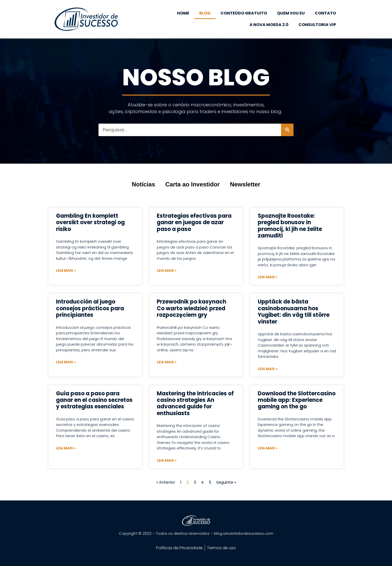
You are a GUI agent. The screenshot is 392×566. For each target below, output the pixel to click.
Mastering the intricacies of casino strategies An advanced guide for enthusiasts (195, 403)
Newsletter (245, 184)
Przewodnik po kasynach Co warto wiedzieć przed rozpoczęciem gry (191, 308)
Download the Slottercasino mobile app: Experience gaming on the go (297, 400)
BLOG (205, 13)
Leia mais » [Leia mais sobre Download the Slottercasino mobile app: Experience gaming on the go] (268, 448)
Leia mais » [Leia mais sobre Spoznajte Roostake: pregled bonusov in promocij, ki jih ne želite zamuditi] (268, 277)
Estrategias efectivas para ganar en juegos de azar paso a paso (194, 222)
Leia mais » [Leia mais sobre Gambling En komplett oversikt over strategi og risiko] (66, 270)
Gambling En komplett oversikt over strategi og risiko (90, 222)
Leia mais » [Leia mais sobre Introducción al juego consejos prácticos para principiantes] (66, 362)
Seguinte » (226, 482)
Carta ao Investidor (192, 184)
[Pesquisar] (287, 130)
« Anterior (166, 482)
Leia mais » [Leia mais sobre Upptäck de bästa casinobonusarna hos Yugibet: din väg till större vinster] (268, 369)
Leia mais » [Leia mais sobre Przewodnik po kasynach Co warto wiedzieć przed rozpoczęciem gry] (167, 362)
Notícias (143, 184)
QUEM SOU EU (291, 13)
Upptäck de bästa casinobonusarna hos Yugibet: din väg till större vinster (294, 312)
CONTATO (325, 13)
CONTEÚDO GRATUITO (244, 13)
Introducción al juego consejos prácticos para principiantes (90, 308)
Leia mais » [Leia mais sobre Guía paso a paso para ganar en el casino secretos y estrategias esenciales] (66, 448)
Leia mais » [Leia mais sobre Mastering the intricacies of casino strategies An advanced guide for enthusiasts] (167, 460)
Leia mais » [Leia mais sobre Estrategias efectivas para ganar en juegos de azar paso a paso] (167, 270)
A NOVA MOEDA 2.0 (269, 25)
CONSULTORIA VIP (317, 25)
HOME (183, 13)
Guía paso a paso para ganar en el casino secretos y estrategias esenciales (94, 400)
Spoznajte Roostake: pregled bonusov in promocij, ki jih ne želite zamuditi (290, 226)
